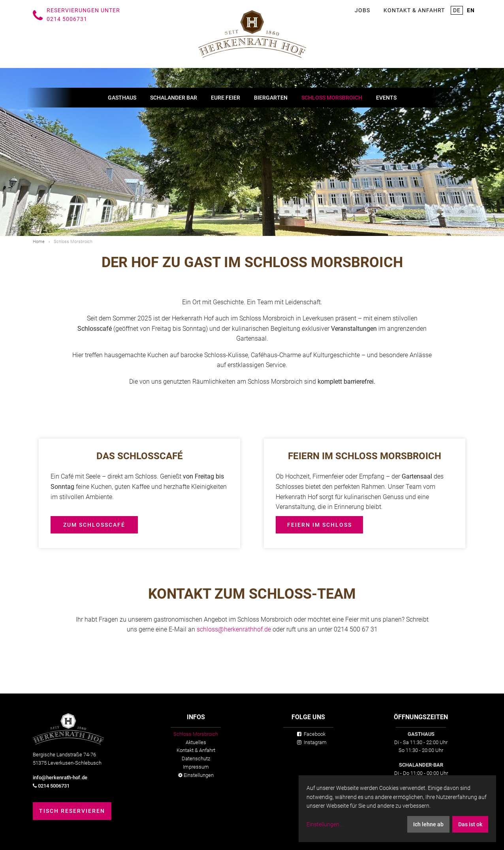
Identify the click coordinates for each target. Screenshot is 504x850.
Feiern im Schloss (320, 525)
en (471, 10)
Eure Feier (226, 98)
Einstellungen (196, 775)
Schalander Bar (174, 98)
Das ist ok (470, 824)
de (457, 10)
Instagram (312, 742)
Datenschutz (196, 759)
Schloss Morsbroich (332, 98)
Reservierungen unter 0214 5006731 (83, 15)
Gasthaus (122, 98)
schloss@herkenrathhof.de (235, 629)
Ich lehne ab (428, 824)
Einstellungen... (325, 824)
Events (386, 98)
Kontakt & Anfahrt (414, 10)
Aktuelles (196, 742)
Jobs (362, 10)
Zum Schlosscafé (94, 525)
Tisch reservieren (72, 811)
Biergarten (271, 98)
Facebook (311, 734)
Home (39, 242)
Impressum (196, 767)
